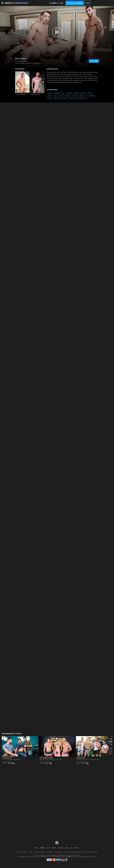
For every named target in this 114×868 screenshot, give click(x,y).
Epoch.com (25, 857)
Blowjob (50, 98)
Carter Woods (21, 94)
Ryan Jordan (35, 94)
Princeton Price (80, 760)
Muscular (68, 96)
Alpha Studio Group (81, 98)
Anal (86, 96)
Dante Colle (13, 760)
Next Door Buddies (8, 762)
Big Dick (61, 96)
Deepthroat (57, 98)
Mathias (86, 760)
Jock (63, 93)
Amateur (50, 93)
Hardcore (57, 93)
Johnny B (91, 760)
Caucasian (69, 93)
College (89, 93)
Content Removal (93, 857)
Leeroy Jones (58, 760)
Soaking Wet (81, 758)
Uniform (50, 96)
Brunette (83, 93)
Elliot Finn (18, 760)
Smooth (75, 96)
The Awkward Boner (46, 758)
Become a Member (75, 3)
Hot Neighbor (7, 758)
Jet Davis (96, 760)
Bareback (92, 96)
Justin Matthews (51, 760)
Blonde (76, 93)
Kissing (64, 98)
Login (87, 3)
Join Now (94, 61)
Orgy (55, 96)
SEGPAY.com (70, 857)
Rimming (71, 98)
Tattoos (81, 96)
